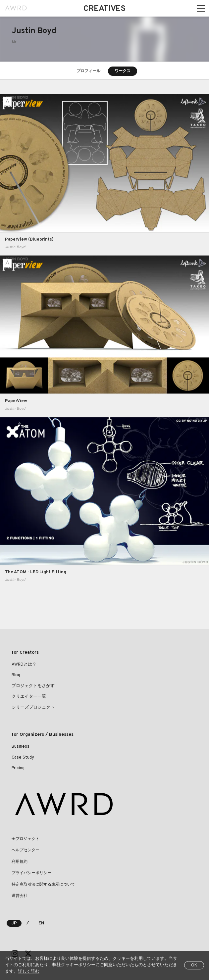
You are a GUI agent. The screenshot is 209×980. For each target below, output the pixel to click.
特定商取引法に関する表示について (43, 885)
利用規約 (20, 862)
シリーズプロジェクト (33, 708)
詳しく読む (29, 972)
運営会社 (20, 896)
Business (21, 747)
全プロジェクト (26, 839)
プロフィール (88, 71)
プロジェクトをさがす (33, 686)
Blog (16, 675)
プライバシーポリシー (31, 873)
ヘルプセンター (26, 850)
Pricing (18, 768)
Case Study (23, 758)
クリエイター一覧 (29, 697)
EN (41, 923)
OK (194, 965)
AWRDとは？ (24, 665)
